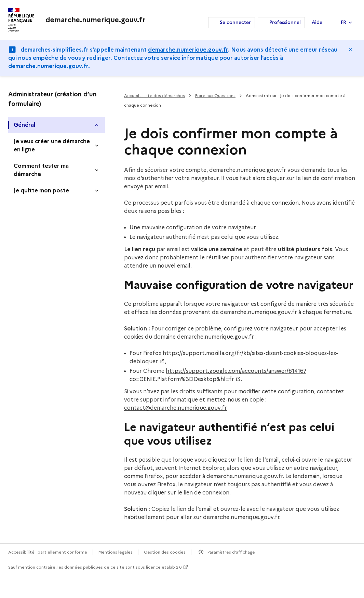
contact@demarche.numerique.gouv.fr (176, 408)
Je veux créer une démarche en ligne (52, 145)
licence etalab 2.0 (164, 567)
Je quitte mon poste (41, 191)
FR (343, 22)
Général (24, 125)
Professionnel (285, 22)
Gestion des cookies (165, 552)
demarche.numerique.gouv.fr (188, 50)
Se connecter (235, 22)
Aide (317, 22)
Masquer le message (350, 50)
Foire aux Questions (215, 96)
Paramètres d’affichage (231, 552)
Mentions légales (116, 552)
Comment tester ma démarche (41, 170)
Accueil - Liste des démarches (154, 96)
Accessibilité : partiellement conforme (48, 552)
